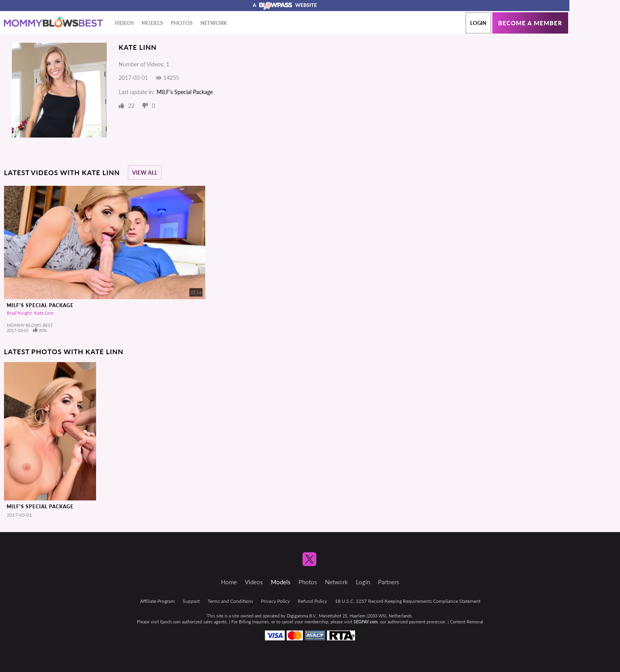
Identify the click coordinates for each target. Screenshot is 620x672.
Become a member (530, 23)
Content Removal (467, 622)
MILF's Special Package (185, 92)
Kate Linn (44, 313)
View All (145, 173)
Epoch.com (170, 622)
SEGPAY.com (366, 622)
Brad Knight (19, 313)
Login (478, 23)
